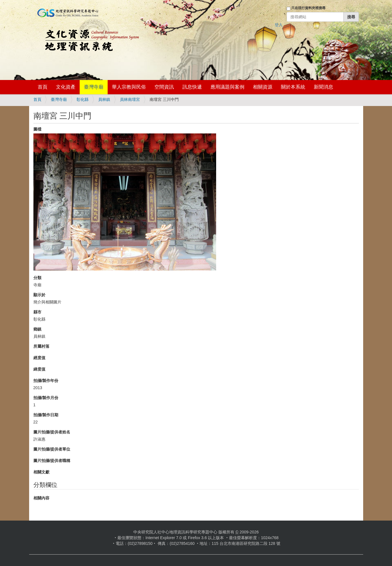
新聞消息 (323, 87)
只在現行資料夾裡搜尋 (308, 8)
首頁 (43, 87)
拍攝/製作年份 (46, 381)
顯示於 (39, 295)
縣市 (37, 312)
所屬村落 (41, 346)
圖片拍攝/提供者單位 (52, 449)
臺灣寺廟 (94, 87)
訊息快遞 (192, 87)
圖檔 (37, 129)
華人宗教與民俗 (129, 87)
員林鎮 (104, 99)
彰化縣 (83, 99)
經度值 (39, 358)
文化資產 (66, 87)
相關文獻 (41, 472)
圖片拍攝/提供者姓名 (52, 432)
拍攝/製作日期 (46, 415)
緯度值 (39, 369)
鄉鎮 (37, 329)
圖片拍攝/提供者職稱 (52, 461)
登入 (279, 25)
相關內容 (41, 498)
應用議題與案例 (227, 87)
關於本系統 (293, 87)
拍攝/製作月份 (46, 398)
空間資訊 (164, 87)
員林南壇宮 (130, 99)
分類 (37, 278)
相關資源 (263, 87)
